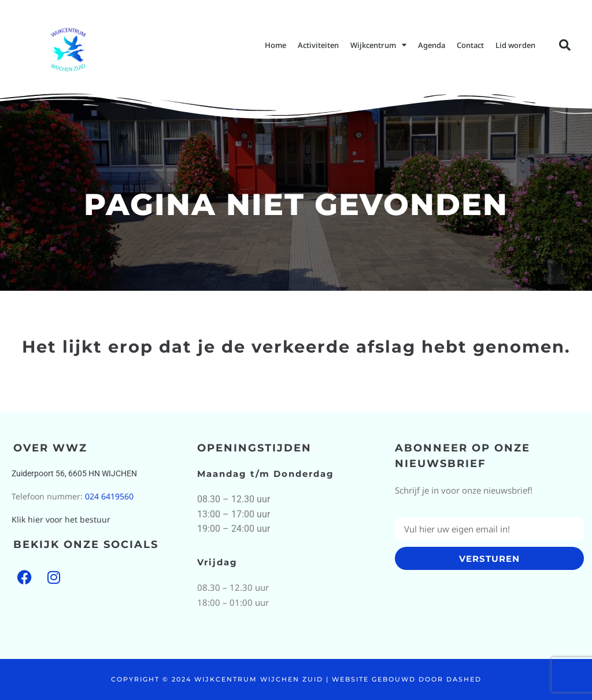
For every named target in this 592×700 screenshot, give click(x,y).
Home (275, 45)
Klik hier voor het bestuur (61, 519)
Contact (470, 45)
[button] (565, 45)
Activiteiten (318, 45)
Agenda (432, 45)
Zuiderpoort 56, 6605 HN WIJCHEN (74, 473)
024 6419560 (109, 496)
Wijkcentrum (378, 45)
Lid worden (515, 45)
